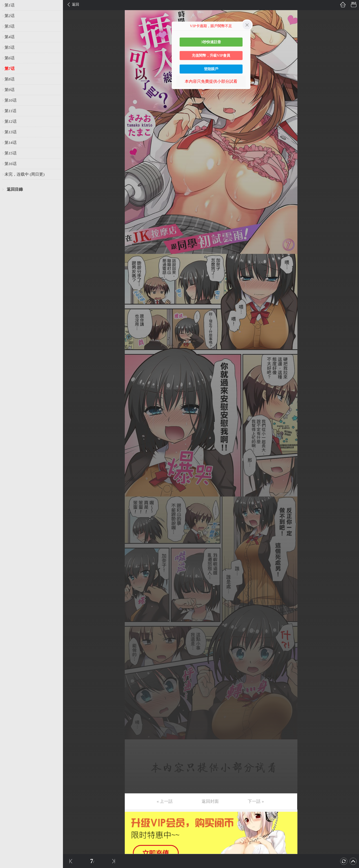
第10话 (11, 100)
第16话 (11, 164)
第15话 (11, 153)
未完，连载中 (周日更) (25, 174)
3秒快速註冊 (211, 42)
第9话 (10, 90)
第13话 (11, 132)
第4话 (10, 37)
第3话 (10, 26)
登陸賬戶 (211, 69)
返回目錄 (15, 189)
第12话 (11, 121)
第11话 (10, 111)
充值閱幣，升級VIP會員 (211, 55)
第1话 (10, 5)
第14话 (11, 143)
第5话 (10, 47)
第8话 (10, 79)
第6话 (10, 58)
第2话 (10, 16)
